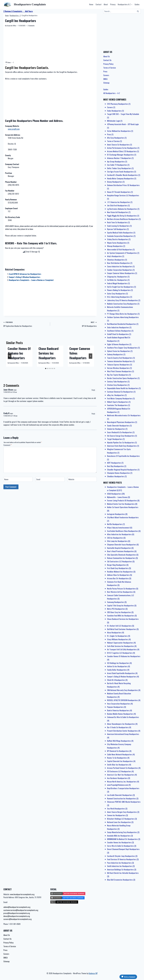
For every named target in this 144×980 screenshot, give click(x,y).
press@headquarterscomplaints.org (17, 913)
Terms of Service (110, 68)
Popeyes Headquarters (115, 707)
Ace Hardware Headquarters (117, 778)
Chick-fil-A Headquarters (116, 680)
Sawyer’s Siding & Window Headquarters (25, 277)
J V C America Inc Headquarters (119, 202)
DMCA (105, 79)
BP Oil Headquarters (74, 324)
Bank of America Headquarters (118, 710)
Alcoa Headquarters (114, 632)
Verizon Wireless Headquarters (118, 368)
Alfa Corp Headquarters (116, 138)
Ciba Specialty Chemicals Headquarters (122, 555)
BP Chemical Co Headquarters (118, 751)
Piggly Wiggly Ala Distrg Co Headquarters (122, 216)
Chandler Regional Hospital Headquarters (122, 470)
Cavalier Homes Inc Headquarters (119, 842)
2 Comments (31, 26)
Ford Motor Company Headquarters (120, 398)
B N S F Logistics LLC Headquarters (120, 653)
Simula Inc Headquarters (116, 429)
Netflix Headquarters (115, 524)
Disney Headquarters (115, 182)
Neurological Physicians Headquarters (121, 422)
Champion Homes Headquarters (119, 473)
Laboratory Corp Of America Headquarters (123, 300)
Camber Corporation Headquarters (120, 270)
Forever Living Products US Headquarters (122, 500)
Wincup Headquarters (115, 246)
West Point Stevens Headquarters (119, 371)
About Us (107, 56)
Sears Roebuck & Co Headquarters (120, 432)
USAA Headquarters (114, 494)
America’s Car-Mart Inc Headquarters (121, 775)
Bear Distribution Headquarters (119, 263)
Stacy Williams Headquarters (118, 639)
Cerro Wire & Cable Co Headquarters (120, 846)
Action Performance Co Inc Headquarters (122, 148)
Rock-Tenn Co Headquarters (117, 222)
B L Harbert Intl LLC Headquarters (119, 626)
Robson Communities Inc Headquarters (121, 558)
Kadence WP (93, 973)
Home (91, 4)
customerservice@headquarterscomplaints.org (21, 910)
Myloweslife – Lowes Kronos (117, 497)
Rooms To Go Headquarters (117, 758)
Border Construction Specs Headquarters (122, 378)
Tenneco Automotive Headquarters (120, 361)
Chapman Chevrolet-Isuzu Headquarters (122, 544)
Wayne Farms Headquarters (117, 243)
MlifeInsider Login (114, 121)
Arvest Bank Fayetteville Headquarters (121, 673)
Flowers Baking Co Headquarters (119, 290)
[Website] (82, 479)
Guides (137, 4)
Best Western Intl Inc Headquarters (120, 592)
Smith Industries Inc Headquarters (120, 866)
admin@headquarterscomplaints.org (17, 907)
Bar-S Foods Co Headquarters (118, 727)
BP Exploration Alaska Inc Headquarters (26, 324)
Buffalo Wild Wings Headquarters (119, 741)
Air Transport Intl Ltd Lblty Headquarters (122, 649)
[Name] (18, 479)
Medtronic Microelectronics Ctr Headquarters (124, 415)
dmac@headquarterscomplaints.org (17, 916)
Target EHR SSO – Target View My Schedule (123, 114)
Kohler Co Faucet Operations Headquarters (123, 507)
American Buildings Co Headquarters (120, 870)
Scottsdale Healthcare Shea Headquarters (123, 531)
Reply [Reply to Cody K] (93, 414)
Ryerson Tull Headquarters (117, 229)
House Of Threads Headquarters (119, 192)
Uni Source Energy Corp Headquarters (121, 436)
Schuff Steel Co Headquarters (118, 334)
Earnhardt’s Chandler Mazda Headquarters (122, 175)
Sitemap (106, 83)
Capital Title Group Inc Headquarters (121, 605)
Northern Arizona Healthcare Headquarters (123, 219)
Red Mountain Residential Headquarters (122, 324)
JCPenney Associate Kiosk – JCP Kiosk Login (123, 124)
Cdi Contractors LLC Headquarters (120, 561)
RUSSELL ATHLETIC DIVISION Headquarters (122, 700)
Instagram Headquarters (116, 514)
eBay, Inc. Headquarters (116, 395)
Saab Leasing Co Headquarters (118, 226)
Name (6, 479)
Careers (106, 75)
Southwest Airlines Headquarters (119, 331)
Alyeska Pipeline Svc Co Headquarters (121, 442)
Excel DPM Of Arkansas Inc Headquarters (25, 274)
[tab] (46, 368)
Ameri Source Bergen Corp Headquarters (122, 812)
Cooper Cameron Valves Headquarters (121, 273)
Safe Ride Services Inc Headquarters (121, 646)
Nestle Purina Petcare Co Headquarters (121, 589)
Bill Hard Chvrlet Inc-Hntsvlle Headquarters (123, 873)
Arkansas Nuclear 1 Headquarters (119, 158)
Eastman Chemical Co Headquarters (120, 392)
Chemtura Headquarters (116, 260)
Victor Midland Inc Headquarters (119, 131)
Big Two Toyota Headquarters (118, 375)
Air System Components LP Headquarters (122, 253)
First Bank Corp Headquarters (118, 568)
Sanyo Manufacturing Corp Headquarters (122, 832)
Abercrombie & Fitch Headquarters (120, 249)
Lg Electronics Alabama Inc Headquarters (122, 209)
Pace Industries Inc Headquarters (119, 863)
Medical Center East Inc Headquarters (121, 504)
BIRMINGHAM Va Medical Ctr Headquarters (122, 839)
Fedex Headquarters (114, 111)
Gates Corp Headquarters (116, 294)
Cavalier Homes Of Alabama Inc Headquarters (19, 353)
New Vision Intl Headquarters (118, 212)
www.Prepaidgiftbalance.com (118, 785)
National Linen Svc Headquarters (119, 822)
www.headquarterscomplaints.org (22, 894)
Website (71, 479)
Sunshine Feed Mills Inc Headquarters (121, 616)
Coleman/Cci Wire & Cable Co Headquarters (123, 717)
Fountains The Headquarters (117, 405)
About (106, 4)
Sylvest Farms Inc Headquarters (119, 351)
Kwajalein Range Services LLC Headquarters (123, 195)
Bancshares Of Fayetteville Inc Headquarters (123, 456)
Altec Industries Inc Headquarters (119, 534)
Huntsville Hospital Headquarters (119, 548)
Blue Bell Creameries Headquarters (120, 880)
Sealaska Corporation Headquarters (120, 236)
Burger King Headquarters (117, 565)
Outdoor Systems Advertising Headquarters (123, 317)
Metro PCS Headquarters (116, 609)
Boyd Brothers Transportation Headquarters (123, 788)
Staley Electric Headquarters (118, 239)
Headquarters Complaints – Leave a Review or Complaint (31, 280)
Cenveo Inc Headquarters (116, 815)
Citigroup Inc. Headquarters (117, 277)
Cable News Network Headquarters (120, 754)
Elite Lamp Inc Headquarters (117, 541)
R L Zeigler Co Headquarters (117, 636)
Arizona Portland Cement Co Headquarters (123, 768)
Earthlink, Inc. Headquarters (117, 280)
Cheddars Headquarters (116, 476)
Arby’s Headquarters (114, 256)
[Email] (50, 479)
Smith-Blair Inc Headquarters (118, 765)
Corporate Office (11, 26)
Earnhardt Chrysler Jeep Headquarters (121, 856)
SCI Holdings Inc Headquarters (118, 663)
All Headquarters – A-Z (112, 93)
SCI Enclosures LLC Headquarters (119, 771)
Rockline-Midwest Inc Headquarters (120, 572)
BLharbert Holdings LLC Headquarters (121, 819)
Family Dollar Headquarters (117, 670)
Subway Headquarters (115, 354)
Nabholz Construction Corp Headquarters (122, 304)
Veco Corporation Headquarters (119, 704)
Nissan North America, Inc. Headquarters (122, 782)
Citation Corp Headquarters (117, 385)
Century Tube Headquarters (117, 381)
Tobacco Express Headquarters (118, 365)
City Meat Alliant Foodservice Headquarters (123, 517)
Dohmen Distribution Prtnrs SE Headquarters (123, 185)
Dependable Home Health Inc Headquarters (123, 388)
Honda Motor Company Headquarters (120, 178)
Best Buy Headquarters (115, 466)
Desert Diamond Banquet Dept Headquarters (123, 849)
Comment (8, 445)
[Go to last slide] (10, 356)
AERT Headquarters (114, 463)
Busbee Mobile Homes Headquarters (120, 714)
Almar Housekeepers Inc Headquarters (121, 724)
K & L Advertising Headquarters (118, 297)
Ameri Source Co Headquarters (118, 145)
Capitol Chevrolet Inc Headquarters (120, 761)
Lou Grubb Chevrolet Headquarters (120, 795)
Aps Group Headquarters (116, 162)
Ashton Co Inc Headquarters (117, 666)
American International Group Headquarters (123, 734)
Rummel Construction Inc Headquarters (122, 798)
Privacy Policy (108, 64)
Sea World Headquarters (116, 809)
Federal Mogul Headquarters (117, 283)
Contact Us (107, 60)
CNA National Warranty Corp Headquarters (122, 690)
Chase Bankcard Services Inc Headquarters (48, 353)
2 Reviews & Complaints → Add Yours (18, 11)
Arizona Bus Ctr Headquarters (118, 578)
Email (38, 479)
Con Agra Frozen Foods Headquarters (120, 172)
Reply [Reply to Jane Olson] (93, 390)
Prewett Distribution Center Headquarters (122, 731)
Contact (99, 4)
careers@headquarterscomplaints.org (17, 919)
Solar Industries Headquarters (118, 327)
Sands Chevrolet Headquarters (118, 426)
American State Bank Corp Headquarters (122, 446)
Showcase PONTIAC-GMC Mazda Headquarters (124, 802)
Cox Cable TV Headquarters (117, 165)
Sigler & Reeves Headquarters (118, 344)
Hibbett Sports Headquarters (118, 402)
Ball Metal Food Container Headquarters (122, 629)
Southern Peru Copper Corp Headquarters (122, 348)
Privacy (113, 4)
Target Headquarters (115, 439)
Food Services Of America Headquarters (122, 859)
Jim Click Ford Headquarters (117, 205)
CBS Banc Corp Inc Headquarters (119, 612)
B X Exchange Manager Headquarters (120, 155)
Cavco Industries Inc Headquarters (120, 266)
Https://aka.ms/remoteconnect (118, 528)
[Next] (91, 356)
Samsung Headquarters (116, 602)
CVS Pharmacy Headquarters (118, 104)
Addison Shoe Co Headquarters (118, 575)
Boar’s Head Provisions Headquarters (121, 551)
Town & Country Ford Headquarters (120, 358)
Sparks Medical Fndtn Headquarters (120, 233)
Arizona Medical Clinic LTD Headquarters (122, 151)
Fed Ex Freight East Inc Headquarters (120, 287)
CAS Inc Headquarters (115, 538)
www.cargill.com (14, 129)
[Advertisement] (50, 44)
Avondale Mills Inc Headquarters (119, 836)
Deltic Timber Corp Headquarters (119, 168)
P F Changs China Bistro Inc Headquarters (122, 314)
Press (105, 71)
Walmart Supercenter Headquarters (120, 643)
